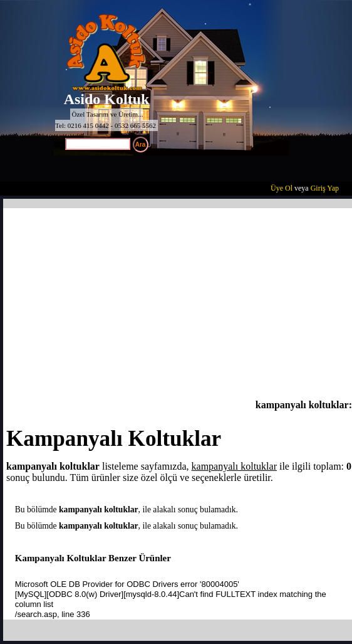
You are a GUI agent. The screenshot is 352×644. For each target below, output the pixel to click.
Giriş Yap (325, 188)
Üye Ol (282, 188)
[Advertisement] (179, 305)
